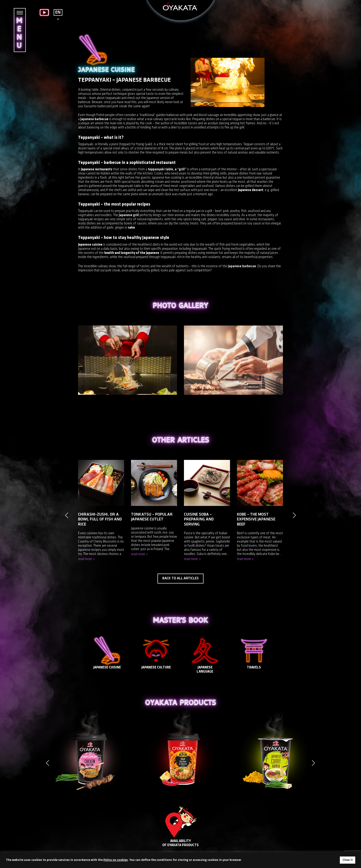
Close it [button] (348, 860)
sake (131, 228)
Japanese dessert (251, 190)
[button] (313, 763)
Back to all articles (180, 578)
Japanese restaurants (97, 170)
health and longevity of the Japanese (132, 253)
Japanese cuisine (90, 245)
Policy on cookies (116, 860)
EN (58, 12)
